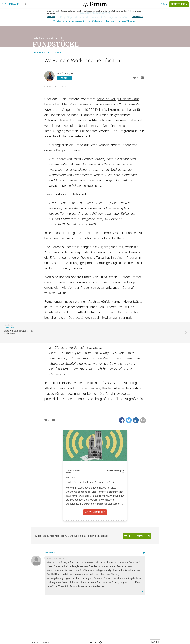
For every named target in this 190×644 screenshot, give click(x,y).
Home (37, 53)
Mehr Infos (51, 17)
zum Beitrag (97, 512)
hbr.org (68, 473)
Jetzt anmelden (139, 536)
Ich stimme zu (138, 17)
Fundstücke (56, 44)
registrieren (179, 4)
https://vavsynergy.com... (120, 582)
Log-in (163, 4)
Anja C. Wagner (53, 53)
